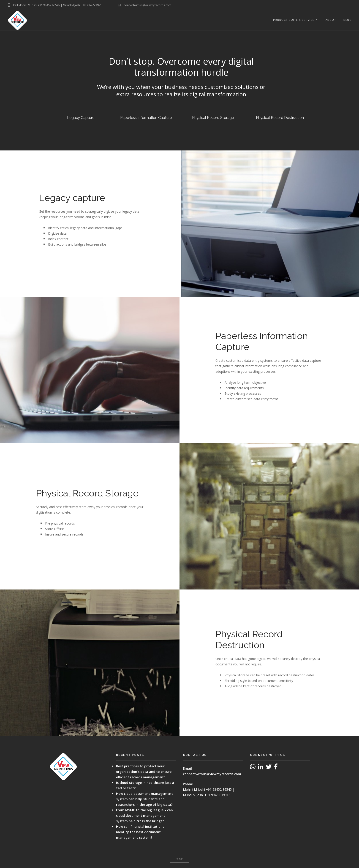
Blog (348, 20)
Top (180, 859)
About (331, 20)
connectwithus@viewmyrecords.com (212, 774)
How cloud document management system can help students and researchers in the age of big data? (144, 799)
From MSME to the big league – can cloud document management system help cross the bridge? (144, 816)
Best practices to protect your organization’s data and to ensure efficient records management (144, 772)
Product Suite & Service (294, 20)
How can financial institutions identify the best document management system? (140, 832)
